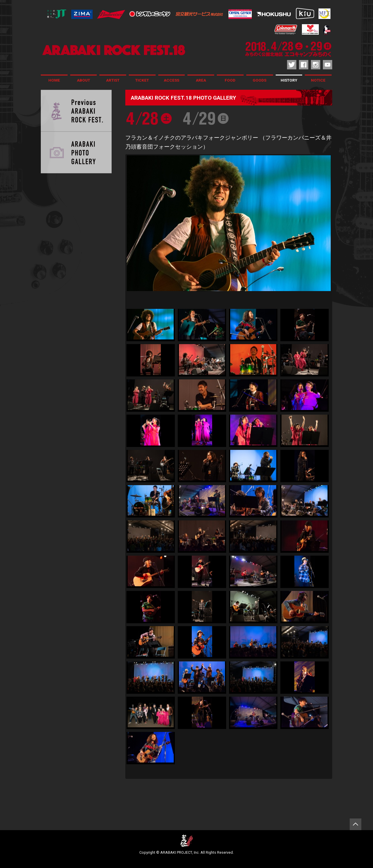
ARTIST (113, 80)
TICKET (142, 80)
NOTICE (318, 80)
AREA (201, 80)
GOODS (259, 80)
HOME (54, 80)
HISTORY (289, 80)
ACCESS (171, 80)
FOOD (230, 80)
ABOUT (83, 80)
